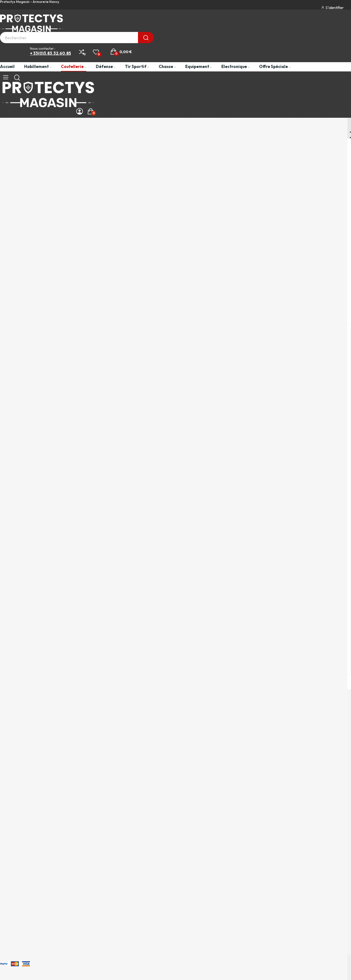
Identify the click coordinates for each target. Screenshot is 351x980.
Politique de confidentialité (25, 867)
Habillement (11, 791)
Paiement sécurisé (20, 404)
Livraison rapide (18, 574)
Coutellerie (10, 800)
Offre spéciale (14, 838)
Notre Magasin (17, 489)
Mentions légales (16, 858)
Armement (10, 809)
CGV (5, 877)
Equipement (11, 819)
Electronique (12, 828)
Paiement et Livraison (20, 886)
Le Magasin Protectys (20, 896)
